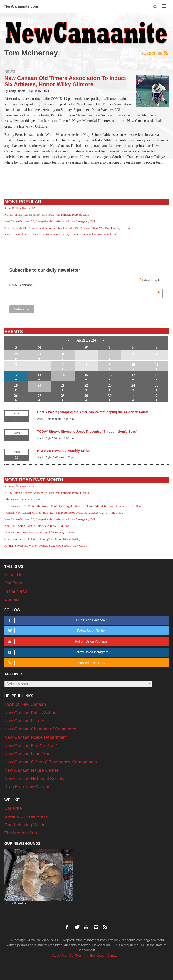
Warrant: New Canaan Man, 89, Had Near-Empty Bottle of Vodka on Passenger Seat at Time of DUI (64, 513)
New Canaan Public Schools (32, 713)
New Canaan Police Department (36, 737)
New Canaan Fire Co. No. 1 (31, 746)
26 (16, 396)
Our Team (14, 583)
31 (63, 354)
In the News (16, 591)
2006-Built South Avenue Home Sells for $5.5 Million (37, 526)
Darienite (13, 808)
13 (39, 375)
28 (63, 396)
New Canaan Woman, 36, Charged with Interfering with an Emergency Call (50, 221)
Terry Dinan (17, 91)
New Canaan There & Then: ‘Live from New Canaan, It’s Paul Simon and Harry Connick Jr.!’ (61, 234)
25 (157, 385)
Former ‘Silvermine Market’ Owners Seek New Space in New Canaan (46, 546)
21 (63, 385)
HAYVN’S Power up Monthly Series (64, 451)
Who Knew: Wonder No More (23, 499)
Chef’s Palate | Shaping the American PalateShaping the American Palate (93, 412)
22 (86, 385)
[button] (155, 7)
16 (110, 375)
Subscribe (155, 53)
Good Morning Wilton (25, 825)
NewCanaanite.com (21, 6)
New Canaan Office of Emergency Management (51, 762)
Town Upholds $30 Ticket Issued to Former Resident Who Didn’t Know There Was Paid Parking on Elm (67, 228)
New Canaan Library (24, 721)
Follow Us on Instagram (57, 652)
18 (157, 375)
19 (16, 385)
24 (133, 385)
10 (133, 365)
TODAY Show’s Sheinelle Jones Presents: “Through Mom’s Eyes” (87, 432)
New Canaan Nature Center (31, 770)
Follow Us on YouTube (57, 642)
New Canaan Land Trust (28, 754)
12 (16, 375)
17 (133, 375)
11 (157, 365)
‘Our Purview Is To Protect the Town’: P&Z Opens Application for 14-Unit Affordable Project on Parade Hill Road (73, 506)
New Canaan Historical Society (34, 779)
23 (110, 385)
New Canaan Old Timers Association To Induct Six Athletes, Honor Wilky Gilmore (65, 81)
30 (39, 354)
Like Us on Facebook (56, 620)
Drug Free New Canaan (27, 787)
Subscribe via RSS (56, 663)
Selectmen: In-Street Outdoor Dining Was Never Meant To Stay (43, 539)
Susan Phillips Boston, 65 (20, 208)
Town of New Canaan (25, 704)
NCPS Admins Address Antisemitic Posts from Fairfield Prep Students (47, 215)
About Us (13, 575)
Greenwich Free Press (26, 816)
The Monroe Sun (21, 833)
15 (86, 375)
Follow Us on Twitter (56, 631)
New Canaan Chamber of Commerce (40, 729)
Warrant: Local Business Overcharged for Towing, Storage (39, 532)
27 (39, 396)
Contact (12, 599)
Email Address (85, 286)
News (10, 72)
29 (16, 354)
